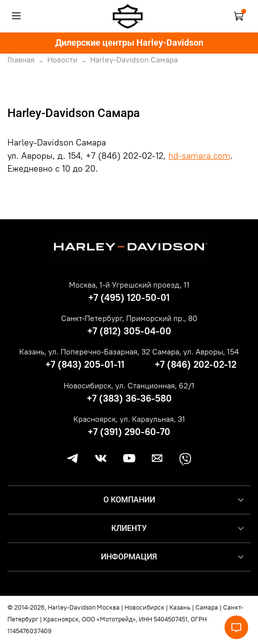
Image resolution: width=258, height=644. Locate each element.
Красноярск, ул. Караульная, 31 (129, 419)
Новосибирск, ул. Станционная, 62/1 (129, 385)
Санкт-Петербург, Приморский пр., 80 (129, 318)
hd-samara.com (199, 156)
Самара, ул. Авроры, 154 (195, 351)
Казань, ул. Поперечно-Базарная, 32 (85, 351)
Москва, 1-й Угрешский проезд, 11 (129, 285)
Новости (62, 59)
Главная (21, 59)
